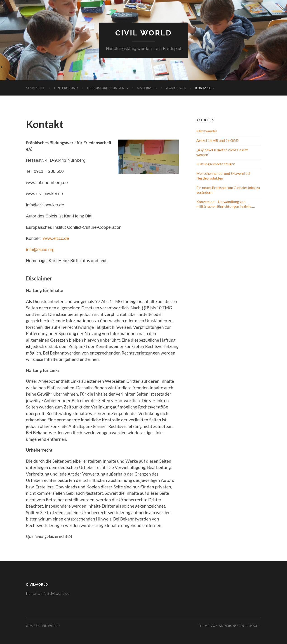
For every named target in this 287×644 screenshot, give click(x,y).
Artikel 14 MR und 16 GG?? (217, 140)
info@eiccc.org (40, 250)
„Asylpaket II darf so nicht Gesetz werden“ (222, 152)
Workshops (176, 88)
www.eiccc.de (56, 238)
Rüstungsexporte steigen (216, 164)
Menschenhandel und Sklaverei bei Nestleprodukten (223, 176)
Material (145, 88)
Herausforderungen (106, 88)
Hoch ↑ (255, 626)
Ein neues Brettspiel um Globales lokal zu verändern (228, 190)
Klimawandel (207, 131)
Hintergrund (66, 88)
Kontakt (203, 88)
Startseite (35, 88)
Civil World (144, 33)
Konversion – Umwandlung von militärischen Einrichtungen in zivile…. (226, 204)
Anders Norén (232, 626)
